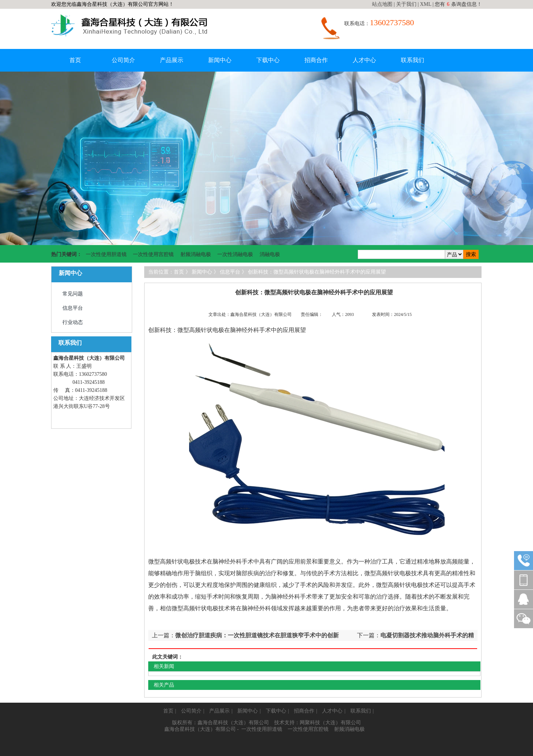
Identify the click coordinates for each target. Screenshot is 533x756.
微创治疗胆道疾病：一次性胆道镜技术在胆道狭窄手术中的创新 (257, 635)
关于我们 (406, 4)
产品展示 (172, 60)
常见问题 (73, 294)
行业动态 (73, 322)
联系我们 (413, 60)
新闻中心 (220, 60)
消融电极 (270, 254)
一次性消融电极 (235, 254)
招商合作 (316, 60)
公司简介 (123, 60)
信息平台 (73, 308)
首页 (75, 60)
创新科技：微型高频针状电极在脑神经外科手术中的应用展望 (317, 272)
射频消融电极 (196, 254)
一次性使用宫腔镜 (153, 254)
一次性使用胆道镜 (106, 254)
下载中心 (268, 60)
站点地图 (382, 4)
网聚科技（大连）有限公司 (330, 723)
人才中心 (364, 60)
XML (426, 4)
